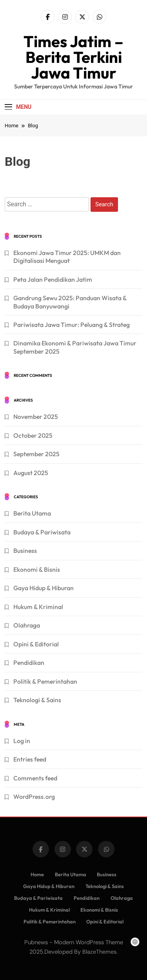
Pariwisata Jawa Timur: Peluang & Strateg (72, 325)
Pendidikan (29, 663)
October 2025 (33, 435)
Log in (22, 741)
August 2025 (31, 473)
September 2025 (36, 454)
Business (25, 551)
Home (37, 874)
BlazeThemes (99, 952)
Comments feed (35, 778)
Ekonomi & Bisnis (37, 569)
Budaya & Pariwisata (42, 532)
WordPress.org (34, 796)
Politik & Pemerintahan (45, 681)
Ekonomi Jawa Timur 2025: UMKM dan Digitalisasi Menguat (67, 257)
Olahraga (27, 625)
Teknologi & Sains (37, 700)
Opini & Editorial (36, 644)
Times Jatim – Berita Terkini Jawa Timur (73, 57)
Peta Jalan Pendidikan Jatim (53, 279)
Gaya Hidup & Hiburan (44, 588)
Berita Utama (32, 513)
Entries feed (30, 759)
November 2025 (36, 417)
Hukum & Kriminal (38, 607)
